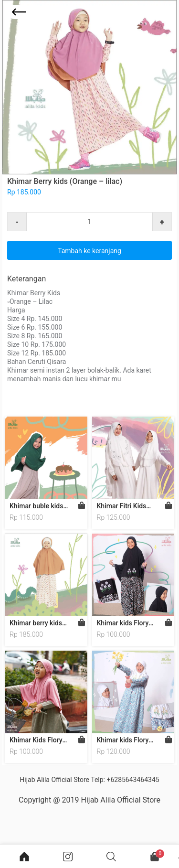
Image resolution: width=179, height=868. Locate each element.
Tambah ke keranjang (89, 251)
